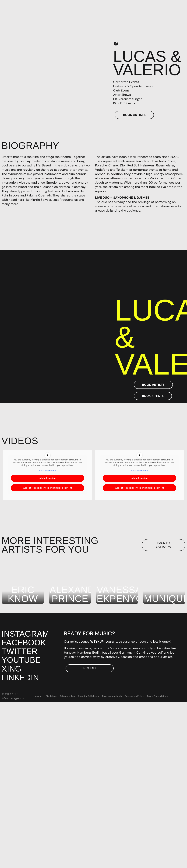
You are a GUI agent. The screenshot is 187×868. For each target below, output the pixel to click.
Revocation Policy (134, 696)
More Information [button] (48, 471)
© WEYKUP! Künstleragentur (13, 696)
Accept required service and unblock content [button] (48, 488)
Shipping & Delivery (89, 696)
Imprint (40, 696)
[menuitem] (171, 696)
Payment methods (112, 696)
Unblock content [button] (48, 478)
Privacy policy (68, 696)
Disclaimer (52, 696)
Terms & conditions (156, 696)
